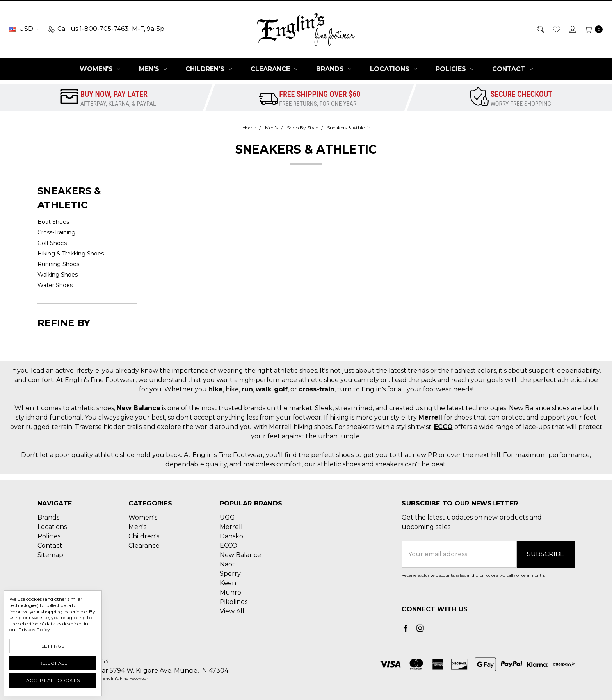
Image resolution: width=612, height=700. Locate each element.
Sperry (230, 574)
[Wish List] (556, 29)
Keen (228, 583)
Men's (153, 69)
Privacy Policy (34, 629)
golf (281, 389)
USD (24, 29)
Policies (455, 69)
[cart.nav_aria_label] (592, 29)
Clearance (274, 69)
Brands (334, 69)
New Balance (139, 408)
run (247, 389)
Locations (393, 69)
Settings (53, 646)
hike (216, 389)
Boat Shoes (53, 222)
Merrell (430, 417)
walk (263, 389)
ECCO (443, 427)
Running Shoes (58, 264)
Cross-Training (56, 232)
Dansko (231, 536)
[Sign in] (572, 29)
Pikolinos (234, 602)
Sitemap (50, 555)
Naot (227, 564)
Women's (100, 69)
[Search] (540, 29)
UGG (227, 517)
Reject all (53, 663)
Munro (230, 592)
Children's (209, 69)
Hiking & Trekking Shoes (71, 254)
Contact (512, 69)
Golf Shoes (52, 243)
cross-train (317, 389)
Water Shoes (55, 285)
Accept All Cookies (53, 680)
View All (232, 611)
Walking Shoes (58, 275)
